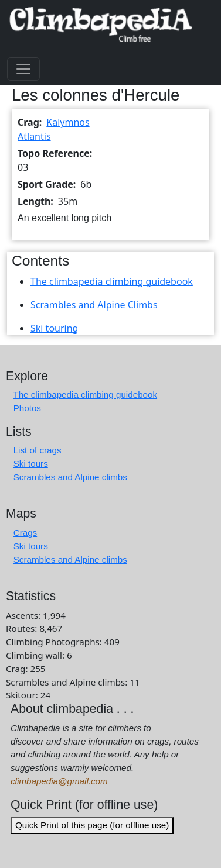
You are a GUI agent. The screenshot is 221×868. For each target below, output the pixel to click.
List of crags (38, 450)
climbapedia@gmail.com (59, 781)
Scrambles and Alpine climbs (70, 477)
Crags (25, 533)
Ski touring (54, 328)
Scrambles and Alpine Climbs (94, 305)
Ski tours (31, 464)
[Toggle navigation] (23, 69)
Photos (27, 408)
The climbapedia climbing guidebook (112, 281)
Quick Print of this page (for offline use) (92, 825)
